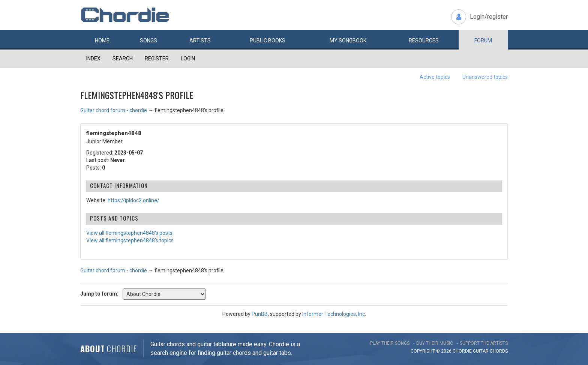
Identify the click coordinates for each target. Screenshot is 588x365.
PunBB (260, 314)
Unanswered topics (485, 77)
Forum (483, 41)
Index (93, 59)
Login (188, 59)
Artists (200, 41)
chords (499, 351)
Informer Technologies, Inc (334, 314)
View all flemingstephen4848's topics (130, 240)
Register (157, 59)
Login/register (489, 17)
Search (123, 59)
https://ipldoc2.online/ (133, 200)
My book (348, 41)
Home (102, 41)
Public (268, 41)
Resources (424, 41)
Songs (148, 41)
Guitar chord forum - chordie (114, 110)
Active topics (435, 77)
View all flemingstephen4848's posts (129, 233)
